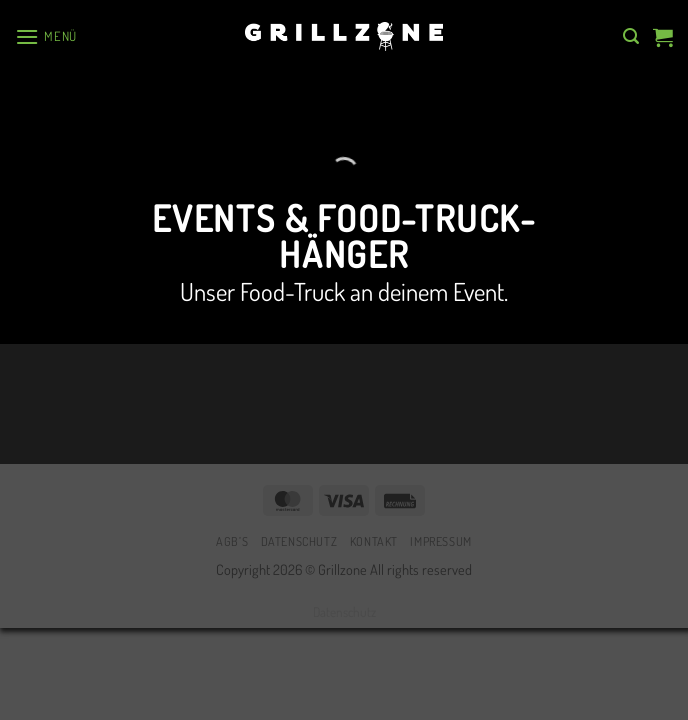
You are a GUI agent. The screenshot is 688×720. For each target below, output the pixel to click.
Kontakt (374, 541)
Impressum (441, 541)
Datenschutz (299, 541)
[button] (46, 36)
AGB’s (232, 541)
